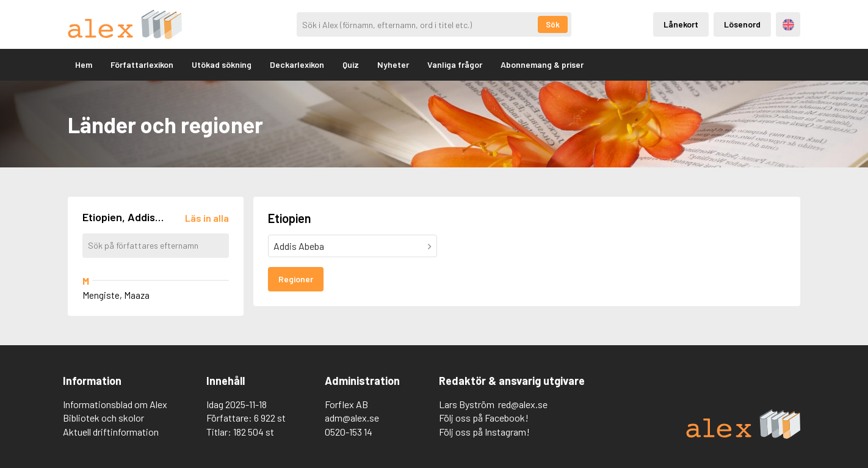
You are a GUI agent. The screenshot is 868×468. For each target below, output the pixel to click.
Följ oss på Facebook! (484, 418)
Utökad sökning (222, 64)
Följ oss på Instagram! (484, 432)
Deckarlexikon (297, 64)
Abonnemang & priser (542, 64)
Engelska (788, 25)
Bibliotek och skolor (103, 418)
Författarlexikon (142, 64)
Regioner (296, 279)
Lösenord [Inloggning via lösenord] (742, 24)
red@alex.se (523, 404)
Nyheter (393, 64)
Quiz (351, 64)
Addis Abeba (299, 246)
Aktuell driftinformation (111, 432)
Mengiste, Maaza (116, 295)
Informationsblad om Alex (115, 404)
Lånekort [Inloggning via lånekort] (681, 24)
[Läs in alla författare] (207, 218)
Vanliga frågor (455, 64)
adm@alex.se (352, 418)
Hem (84, 64)
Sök (553, 24)
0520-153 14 (349, 432)
